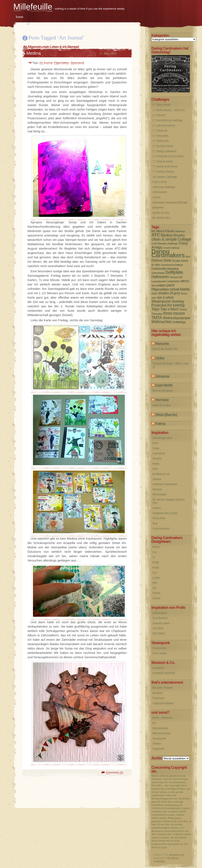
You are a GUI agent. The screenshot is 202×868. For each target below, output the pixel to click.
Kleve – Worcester (163, 718)
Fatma (160, 424)
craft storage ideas (162, 438)
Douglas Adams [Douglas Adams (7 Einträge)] (180, 261)
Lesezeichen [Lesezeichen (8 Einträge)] (173, 281)
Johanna (162, 376)
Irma (155, 468)
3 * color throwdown (164, 125)
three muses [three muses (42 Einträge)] (174, 313)
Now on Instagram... (164, 390)
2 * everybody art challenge (168, 120)
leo (154, 723)
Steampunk (77, 63)
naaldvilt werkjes (162, 405)
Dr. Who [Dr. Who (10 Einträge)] (156, 265)
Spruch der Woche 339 (165, 349)
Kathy (156, 562)
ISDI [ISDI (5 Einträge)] (181, 277)
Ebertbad (157, 693)
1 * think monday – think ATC (169, 110)
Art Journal (46, 63)
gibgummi (158, 207)
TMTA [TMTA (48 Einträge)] (157, 318)
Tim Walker (159, 633)
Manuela (162, 344)
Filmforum (158, 698)
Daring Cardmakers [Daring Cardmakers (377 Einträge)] (168, 253)
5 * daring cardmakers (165, 151)
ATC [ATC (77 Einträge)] (156, 235)
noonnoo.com (176, 855)
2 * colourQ (159, 115)
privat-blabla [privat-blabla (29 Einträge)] (180, 289)
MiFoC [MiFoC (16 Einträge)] (185, 281)
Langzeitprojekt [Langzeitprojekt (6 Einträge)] (159, 281)
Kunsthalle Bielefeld (164, 673)
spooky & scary (161, 212)
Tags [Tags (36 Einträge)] (156, 309)
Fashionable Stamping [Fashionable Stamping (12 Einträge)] (165, 269)
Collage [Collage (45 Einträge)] (184, 239)
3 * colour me (160, 130)
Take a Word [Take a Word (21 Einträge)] (169, 309)
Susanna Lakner (161, 623)
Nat (155, 588)
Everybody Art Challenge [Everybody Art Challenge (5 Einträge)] (172, 265)
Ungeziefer (159, 748)
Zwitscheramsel (161, 528)
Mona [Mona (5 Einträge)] (154, 285)
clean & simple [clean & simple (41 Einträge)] (164, 239)
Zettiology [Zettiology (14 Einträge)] (179, 322)
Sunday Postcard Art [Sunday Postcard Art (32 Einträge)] (168, 303)
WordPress (173, 858)
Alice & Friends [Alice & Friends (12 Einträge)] (165, 231)
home (20, 17)
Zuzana (157, 598)
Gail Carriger (160, 653)
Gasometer (158, 668)
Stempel (73, 47)
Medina (34, 53)
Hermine (162, 400)
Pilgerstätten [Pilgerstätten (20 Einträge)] (160, 289)
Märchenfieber (161, 728)
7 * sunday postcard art (165, 166)
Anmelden (159, 861)
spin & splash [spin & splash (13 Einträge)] (165, 297)
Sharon (156, 593)
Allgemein (35, 47)
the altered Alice (161, 217)
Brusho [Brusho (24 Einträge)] (179, 235)
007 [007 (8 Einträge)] (153, 231)
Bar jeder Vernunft (163, 688)
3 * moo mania (161, 135)
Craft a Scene (160, 182)
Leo (155, 572)
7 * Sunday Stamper (163, 171)
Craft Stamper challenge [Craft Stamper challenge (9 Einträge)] (165, 243)
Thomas (157, 743)
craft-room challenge (164, 187)
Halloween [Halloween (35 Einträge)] (160, 277)
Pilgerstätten (62, 63)
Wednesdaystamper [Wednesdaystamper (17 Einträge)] (176, 318)
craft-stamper (160, 192)
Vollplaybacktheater (163, 703)
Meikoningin (160, 494)
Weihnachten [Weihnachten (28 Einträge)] (162, 322)
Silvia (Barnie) (166, 415)
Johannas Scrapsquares (165, 484)
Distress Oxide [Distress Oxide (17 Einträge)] (161, 260)
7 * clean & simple (163, 161)
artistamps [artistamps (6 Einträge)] (180, 231)
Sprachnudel (159, 738)
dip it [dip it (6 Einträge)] (188, 256)
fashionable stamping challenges (170, 202)
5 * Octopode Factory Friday (168, 156)
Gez (155, 552)
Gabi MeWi (164, 385)
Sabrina (157, 508)
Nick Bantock (160, 618)
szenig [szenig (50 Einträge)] (179, 305)
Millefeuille (33, 7)
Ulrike (160, 358)
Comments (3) (114, 772)
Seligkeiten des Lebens (165, 513)
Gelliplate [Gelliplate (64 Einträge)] (174, 272)
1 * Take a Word (161, 105)
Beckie (156, 547)
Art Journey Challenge (165, 176)
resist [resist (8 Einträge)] (154, 293)
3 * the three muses (163, 146)
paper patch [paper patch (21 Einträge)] (166, 285)
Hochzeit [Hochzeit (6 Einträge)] (174, 277)
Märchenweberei (162, 733)
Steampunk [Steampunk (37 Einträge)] (161, 301)
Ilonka (156, 463)
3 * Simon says (161, 140)
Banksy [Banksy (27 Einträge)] (167, 235)
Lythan (156, 577)
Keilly (156, 567)
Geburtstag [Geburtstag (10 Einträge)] (158, 273)
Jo (154, 557)
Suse (155, 523)
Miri (155, 582)
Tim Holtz (158, 628)
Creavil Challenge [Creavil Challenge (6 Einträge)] (171, 248)
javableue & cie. (161, 474)
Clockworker (160, 648)
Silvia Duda (159, 518)
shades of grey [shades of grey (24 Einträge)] (169, 293)
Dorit (155, 443)
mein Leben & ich (54, 47)
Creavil (157, 197)
